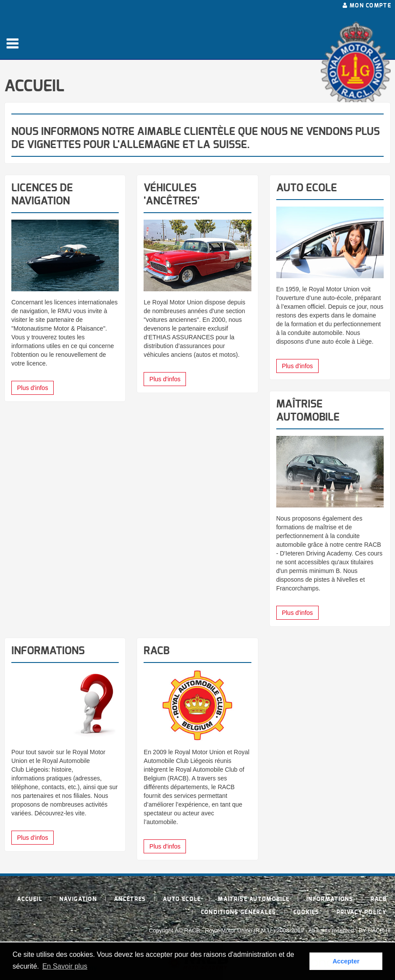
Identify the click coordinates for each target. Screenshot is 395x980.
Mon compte (367, 6)
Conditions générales (239, 913)
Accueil (30, 899)
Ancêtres (130, 899)
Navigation (78, 899)
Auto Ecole (182, 899)
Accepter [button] (346, 961)
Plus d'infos (33, 388)
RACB (379, 899)
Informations (330, 899)
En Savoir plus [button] (65, 966)
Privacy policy (362, 913)
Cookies (306, 913)
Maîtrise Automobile (254, 899)
